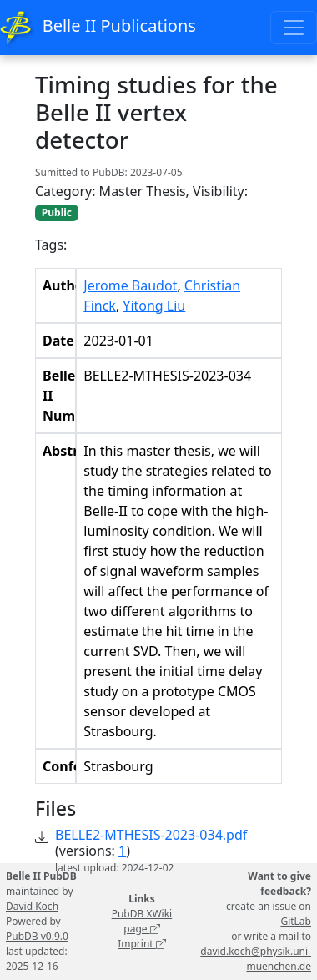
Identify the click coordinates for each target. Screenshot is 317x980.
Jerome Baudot (130, 285)
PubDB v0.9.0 (37, 936)
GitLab (296, 921)
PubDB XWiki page (142, 921)
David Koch (32, 906)
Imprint (142, 944)
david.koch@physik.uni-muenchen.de (256, 959)
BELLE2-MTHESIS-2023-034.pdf (151, 835)
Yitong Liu (154, 306)
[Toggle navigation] (294, 28)
